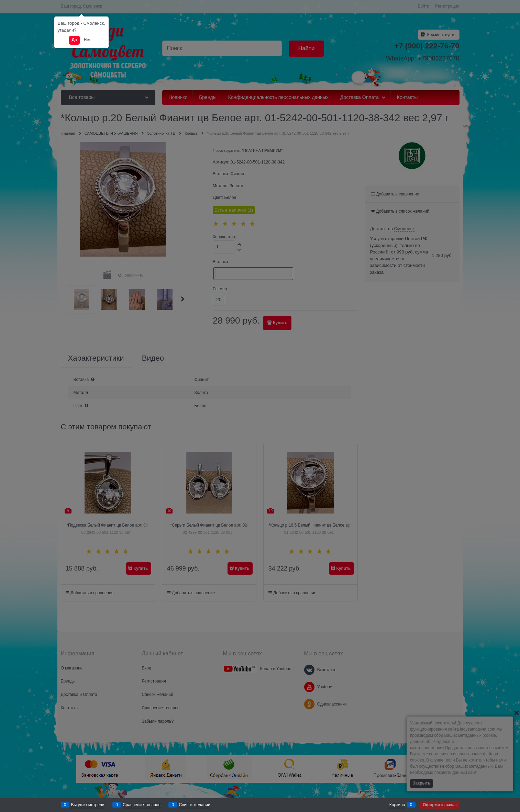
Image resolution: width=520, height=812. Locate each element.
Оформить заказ (440, 805)
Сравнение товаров (142, 805)
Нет (87, 40)
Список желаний (194, 805)
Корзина (397, 805)
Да (74, 40)
